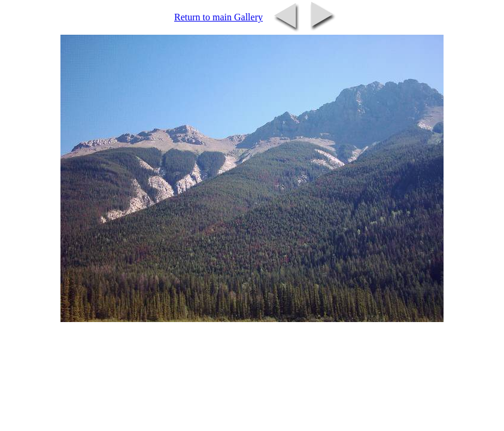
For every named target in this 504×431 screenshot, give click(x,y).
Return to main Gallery (218, 17)
